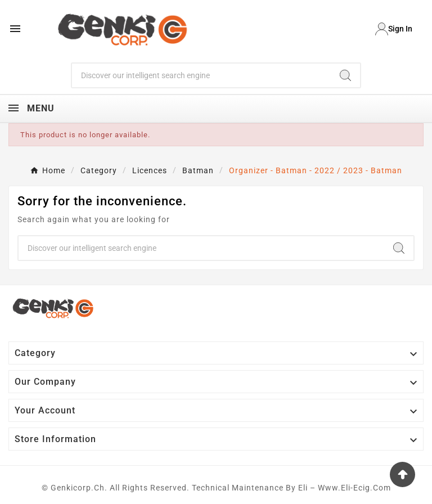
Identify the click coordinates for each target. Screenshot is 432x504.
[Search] (202, 75)
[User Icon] (394, 29)
